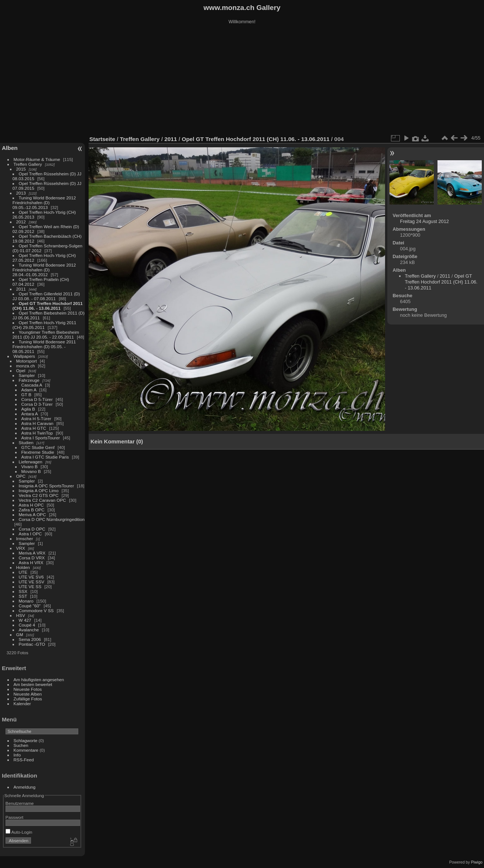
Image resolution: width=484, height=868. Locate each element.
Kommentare (26, 750)
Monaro (26, 601)
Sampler (27, 375)
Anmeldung (25, 787)
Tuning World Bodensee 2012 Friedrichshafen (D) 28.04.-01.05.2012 (44, 270)
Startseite (102, 139)
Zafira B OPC (32, 510)
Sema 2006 (30, 639)
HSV (21, 615)
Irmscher (25, 538)
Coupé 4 (27, 625)
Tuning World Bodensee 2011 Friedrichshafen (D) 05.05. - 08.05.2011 (44, 346)
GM (20, 634)
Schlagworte (26, 740)
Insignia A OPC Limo (39, 490)
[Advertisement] (242, 81)
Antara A (30, 414)
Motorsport (27, 361)
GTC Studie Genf (38, 447)
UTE (23, 572)
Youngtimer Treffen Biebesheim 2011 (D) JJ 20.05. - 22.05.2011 (46, 334)
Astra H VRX (31, 562)
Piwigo (477, 862)
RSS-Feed (24, 760)
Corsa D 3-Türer (37, 404)
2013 (21, 193)
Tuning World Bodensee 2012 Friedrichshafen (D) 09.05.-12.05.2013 (44, 203)
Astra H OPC (31, 505)
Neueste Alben (28, 694)
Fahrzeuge (29, 380)
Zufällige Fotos (28, 699)
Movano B (31, 471)
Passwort (14, 817)
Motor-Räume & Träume (37, 159)
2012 (21, 222)
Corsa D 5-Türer (37, 399)
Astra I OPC (30, 534)
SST (23, 596)
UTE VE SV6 (31, 577)
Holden (23, 567)
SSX (23, 591)
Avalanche (29, 630)
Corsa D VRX (32, 558)
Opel (21, 370)
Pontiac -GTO (32, 644)
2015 (21, 169)
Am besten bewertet (33, 684)
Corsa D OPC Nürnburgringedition (52, 519)
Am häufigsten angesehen (39, 680)
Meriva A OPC (32, 514)
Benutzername (20, 803)
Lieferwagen (31, 462)
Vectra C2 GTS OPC (39, 495)
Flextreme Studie (38, 452)
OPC (21, 476)
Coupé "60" (30, 606)
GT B (26, 394)
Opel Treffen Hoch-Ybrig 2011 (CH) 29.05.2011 (44, 325)
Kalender (22, 704)
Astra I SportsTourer (41, 438)
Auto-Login (19, 832)
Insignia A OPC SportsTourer (47, 486)
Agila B (28, 409)
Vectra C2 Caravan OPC (42, 500)
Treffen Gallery (28, 164)
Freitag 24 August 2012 (425, 221)
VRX (21, 548)
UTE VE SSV (32, 582)
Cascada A (32, 385)
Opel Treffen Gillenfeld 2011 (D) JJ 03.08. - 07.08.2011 (46, 296)
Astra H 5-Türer (36, 418)
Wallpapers (24, 356)
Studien (26, 442)
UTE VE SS (30, 586)
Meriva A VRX (32, 553)
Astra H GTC (34, 428)
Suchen (21, 745)
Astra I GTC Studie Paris (45, 457)
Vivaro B (30, 466)
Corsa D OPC (32, 529)
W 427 (25, 620)
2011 (21, 289)
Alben (10, 148)
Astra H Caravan (37, 423)
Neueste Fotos (28, 689)
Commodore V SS (36, 610)
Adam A (29, 390)
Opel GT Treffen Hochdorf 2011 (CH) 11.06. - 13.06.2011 (48, 306)
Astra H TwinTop (37, 433)
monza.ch (26, 366)
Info (17, 755)
